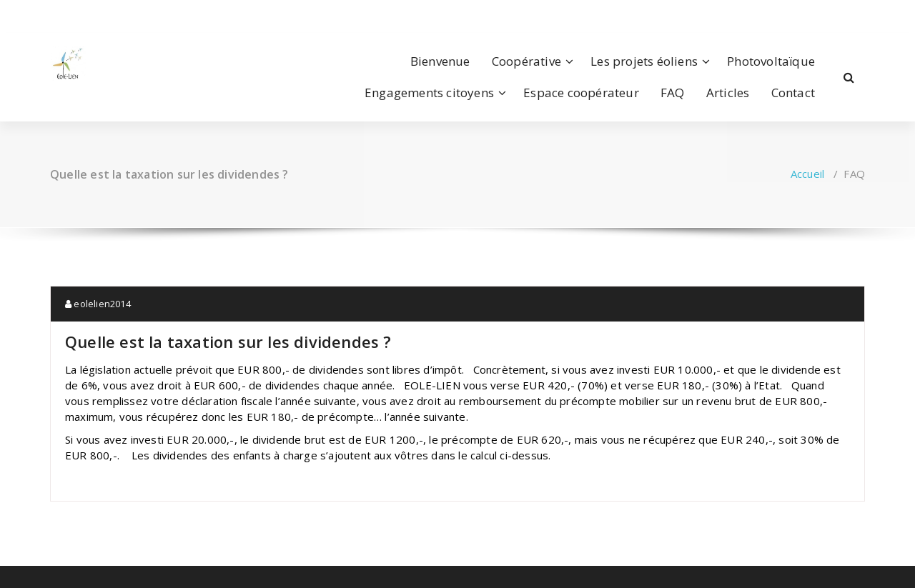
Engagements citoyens (429, 93)
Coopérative (526, 61)
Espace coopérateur (581, 93)
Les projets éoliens (644, 61)
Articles (728, 93)
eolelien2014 (98, 304)
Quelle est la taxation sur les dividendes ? (228, 342)
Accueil (807, 174)
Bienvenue (440, 61)
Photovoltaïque (771, 61)
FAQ (673, 93)
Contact (793, 93)
